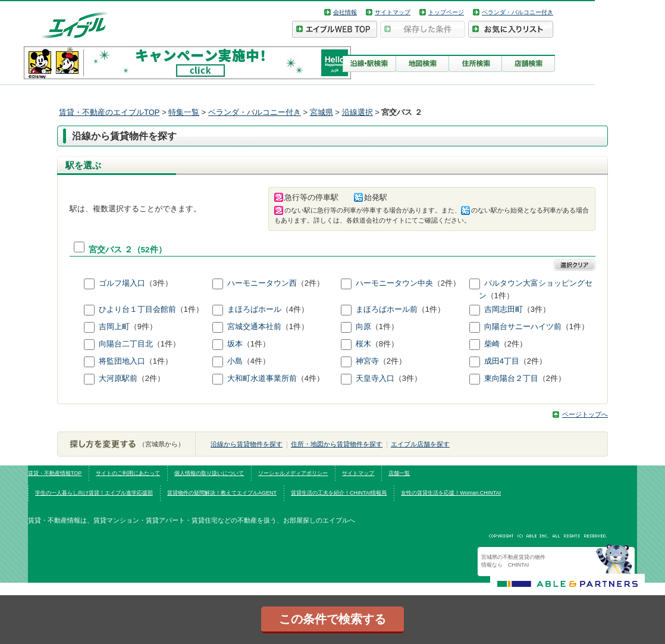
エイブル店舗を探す (420, 444)
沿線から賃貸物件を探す (247, 444)
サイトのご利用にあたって (128, 473)
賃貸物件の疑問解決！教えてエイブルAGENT (222, 493)
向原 (363, 327)
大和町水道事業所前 (262, 379)
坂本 (235, 344)
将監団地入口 (122, 362)
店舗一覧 (399, 473)
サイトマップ (393, 12)
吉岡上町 (114, 327)
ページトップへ (585, 414)
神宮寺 (367, 362)
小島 (235, 362)
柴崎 (492, 344)
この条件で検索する (332, 619)
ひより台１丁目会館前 (137, 310)
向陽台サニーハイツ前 (523, 327)
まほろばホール (254, 310)
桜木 (363, 344)
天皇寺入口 (375, 379)
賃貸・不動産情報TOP (55, 473)
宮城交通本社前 (254, 327)
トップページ (446, 12)
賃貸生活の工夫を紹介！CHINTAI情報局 (339, 493)
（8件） (385, 344)
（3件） (159, 283)
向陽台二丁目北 (126, 344)
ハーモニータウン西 (262, 283)
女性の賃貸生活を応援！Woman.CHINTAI (451, 493)
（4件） (295, 310)
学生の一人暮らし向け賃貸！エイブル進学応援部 (94, 493)
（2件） (310, 283)
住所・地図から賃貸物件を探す (337, 444)
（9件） (143, 327)
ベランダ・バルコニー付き (517, 12)
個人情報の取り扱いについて (209, 473)
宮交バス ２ (111, 250)
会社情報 (345, 12)
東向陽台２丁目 (511, 379)
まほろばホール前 (387, 310)
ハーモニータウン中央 (394, 283)
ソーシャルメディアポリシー (293, 473)
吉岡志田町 (504, 310)
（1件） (500, 296)
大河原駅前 (118, 379)
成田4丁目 (502, 362)
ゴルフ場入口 (122, 283)
